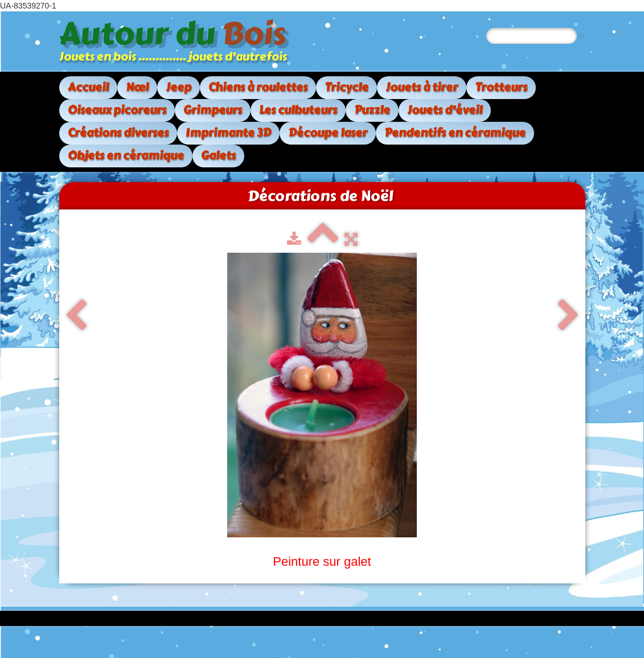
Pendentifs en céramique (455, 133)
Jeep (179, 87)
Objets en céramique (126, 156)
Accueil (88, 87)
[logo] (177, 42)
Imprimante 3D (228, 133)
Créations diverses (118, 133)
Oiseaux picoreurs (117, 110)
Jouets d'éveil (445, 110)
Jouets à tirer (422, 87)
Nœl (137, 87)
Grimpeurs (213, 110)
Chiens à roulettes (258, 87)
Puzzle (372, 110)
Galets (218, 156)
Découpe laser (328, 133)
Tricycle (346, 87)
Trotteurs (501, 87)
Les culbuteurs (298, 110)
